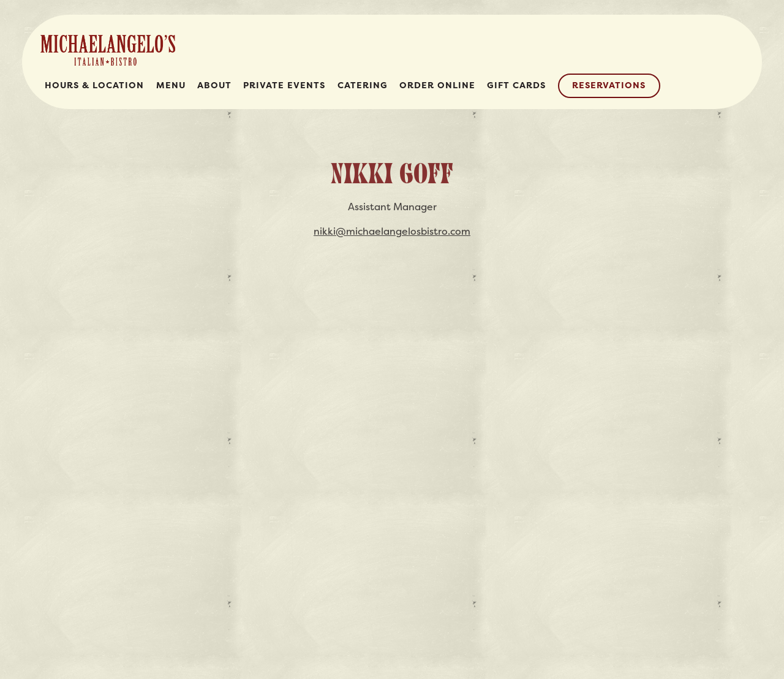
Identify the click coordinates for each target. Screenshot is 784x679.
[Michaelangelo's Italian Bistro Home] (108, 49)
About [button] (214, 85)
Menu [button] (171, 85)
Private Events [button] (284, 85)
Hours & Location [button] (94, 85)
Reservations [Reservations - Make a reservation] (609, 85)
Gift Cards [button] (516, 85)
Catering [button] (363, 85)
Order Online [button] (437, 85)
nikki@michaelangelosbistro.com (392, 232)
